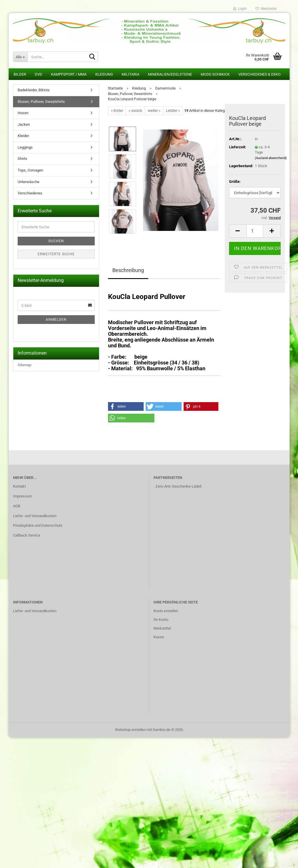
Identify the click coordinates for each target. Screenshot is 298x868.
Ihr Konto (161, 620)
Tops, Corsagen (30, 170)
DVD (39, 74)
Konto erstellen (166, 611)
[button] (238, 231)
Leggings (25, 147)
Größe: (235, 182)
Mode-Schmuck (215, 74)
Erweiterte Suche (56, 254)
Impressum (22, 496)
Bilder (20, 74)
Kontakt (19, 486)
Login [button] (240, 9)
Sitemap (24, 365)
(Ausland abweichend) (271, 158)
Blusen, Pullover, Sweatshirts (41, 102)
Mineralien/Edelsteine (170, 74)
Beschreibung (128, 270)
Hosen (23, 113)
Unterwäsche (29, 182)
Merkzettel (266, 9)
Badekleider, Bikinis (34, 90)
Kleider (23, 136)
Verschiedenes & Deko (259, 74)
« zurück (135, 111)
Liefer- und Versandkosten (35, 516)
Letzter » (173, 111)
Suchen (56, 241)
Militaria (130, 74)
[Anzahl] (255, 231)
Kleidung (104, 74)
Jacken (24, 124)
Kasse (159, 637)
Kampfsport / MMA (69, 74)
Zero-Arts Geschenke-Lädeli (179, 486)
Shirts (22, 159)
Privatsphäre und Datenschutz (38, 525)
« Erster (117, 111)
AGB (17, 506)
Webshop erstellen (130, 730)
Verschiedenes (30, 193)
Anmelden (56, 320)
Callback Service (27, 535)
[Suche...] (20, 57)
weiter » (154, 111)
